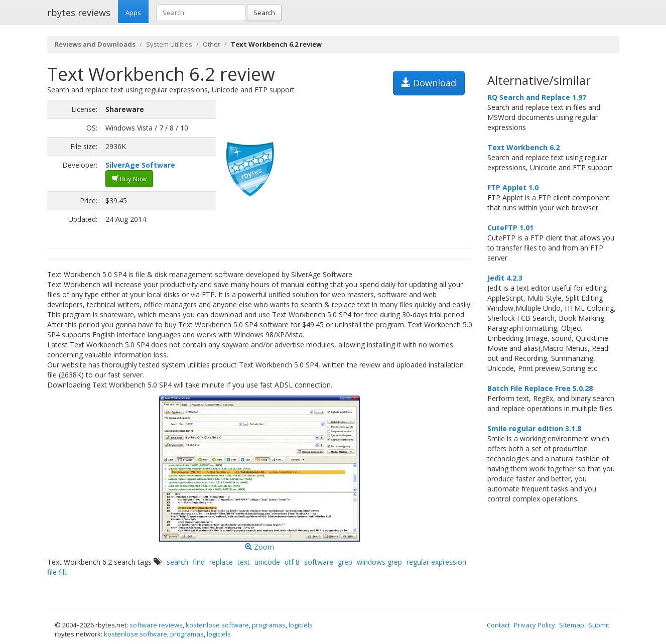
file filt (57, 572)
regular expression (436, 562)
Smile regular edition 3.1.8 (534, 428)
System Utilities (169, 44)
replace (221, 562)
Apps (133, 13)
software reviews (156, 625)
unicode (267, 562)
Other (212, 44)
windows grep (379, 562)
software (319, 562)
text (244, 562)
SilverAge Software (140, 165)
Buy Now (129, 179)
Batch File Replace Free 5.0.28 (540, 388)
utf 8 (292, 562)
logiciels (301, 625)
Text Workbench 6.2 (523, 147)
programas (269, 625)
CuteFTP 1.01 (510, 228)
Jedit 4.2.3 (505, 278)
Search (264, 13)
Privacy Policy (535, 625)
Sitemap (572, 625)
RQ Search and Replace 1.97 (537, 97)
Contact (498, 625)
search (177, 562)
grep (345, 562)
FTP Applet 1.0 (513, 187)
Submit (599, 625)
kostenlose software (217, 625)
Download (429, 83)
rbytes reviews (79, 13)
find (199, 562)
